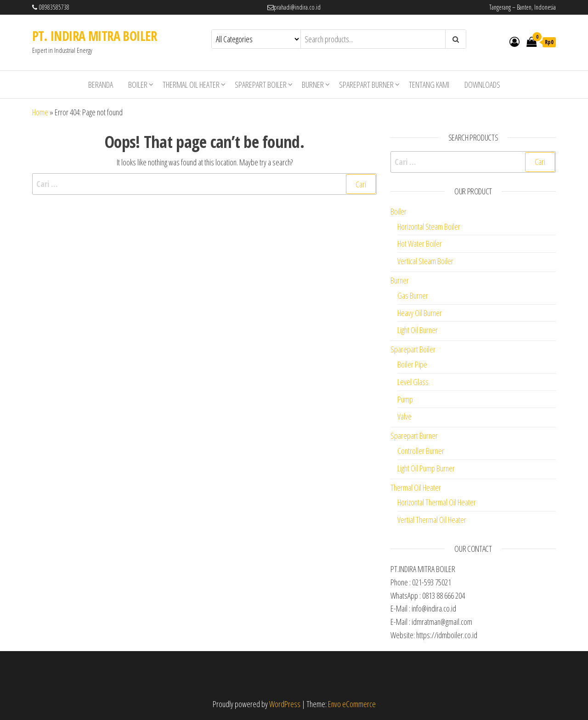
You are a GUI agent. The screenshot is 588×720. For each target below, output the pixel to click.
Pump (405, 399)
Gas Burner (413, 295)
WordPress (285, 704)
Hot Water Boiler (420, 244)
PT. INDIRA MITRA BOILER (94, 36)
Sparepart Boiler (261, 85)
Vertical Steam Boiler (425, 261)
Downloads (482, 85)
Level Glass (413, 382)
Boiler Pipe (412, 364)
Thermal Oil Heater (191, 85)
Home (40, 112)
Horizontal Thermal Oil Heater (437, 502)
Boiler (138, 85)
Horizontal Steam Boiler (429, 227)
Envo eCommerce (352, 704)
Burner (313, 85)
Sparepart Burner (366, 85)
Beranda (101, 85)
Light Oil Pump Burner (426, 468)
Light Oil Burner (418, 330)
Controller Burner (421, 451)
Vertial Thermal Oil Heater (432, 520)
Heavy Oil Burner (420, 313)
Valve (404, 416)
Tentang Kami (429, 85)
